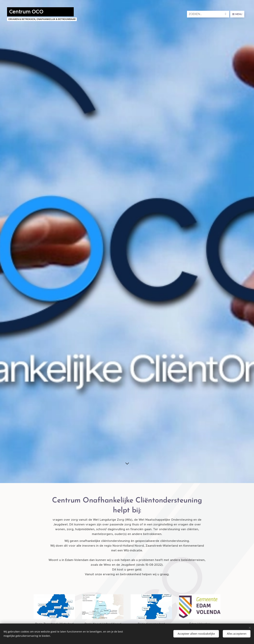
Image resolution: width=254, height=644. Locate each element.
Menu (237, 14)
